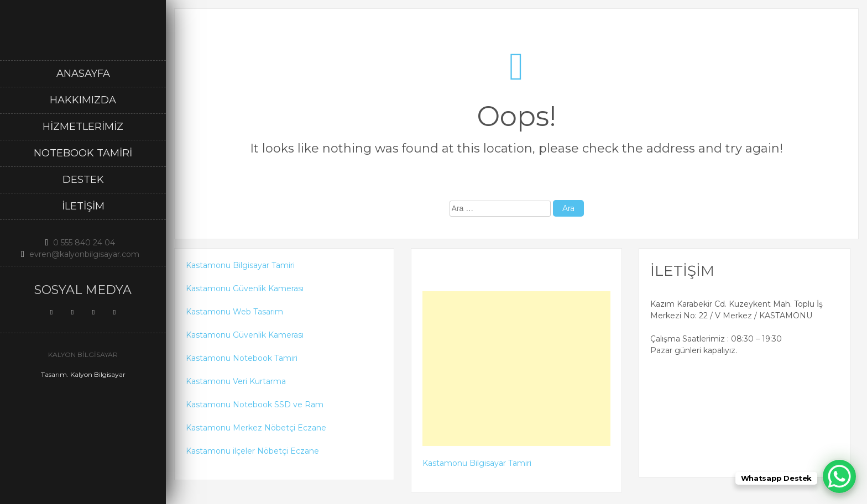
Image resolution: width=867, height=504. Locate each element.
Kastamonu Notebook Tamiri (242, 358)
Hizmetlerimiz (83, 127)
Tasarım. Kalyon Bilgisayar (83, 374)
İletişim (83, 206)
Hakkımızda (83, 100)
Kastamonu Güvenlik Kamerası (245, 288)
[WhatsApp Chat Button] (839, 476)
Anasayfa (83, 73)
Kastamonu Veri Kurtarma (236, 381)
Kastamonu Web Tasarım (234, 312)
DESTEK (83, 180)
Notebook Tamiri (83, 153)
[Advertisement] (517, 369)
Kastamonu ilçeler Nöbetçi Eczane (252, 451)
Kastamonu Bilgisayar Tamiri (240, 265)
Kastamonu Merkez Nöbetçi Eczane (256, 428)
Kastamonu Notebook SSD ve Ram (255, 405)
